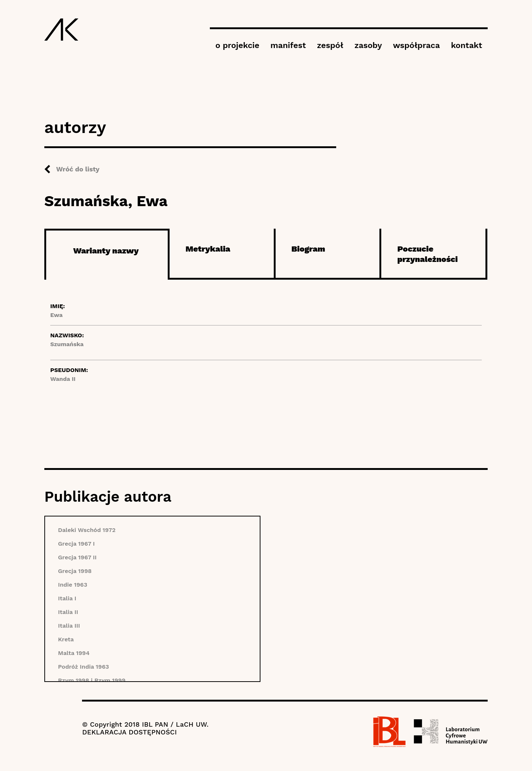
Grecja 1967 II (77, 557)
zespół (330, 45)
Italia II (68, 612)
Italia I (67, 598)
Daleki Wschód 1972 (87, 530)
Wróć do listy (78, 169)
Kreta (66, 639)
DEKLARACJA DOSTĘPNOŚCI (129, 732)
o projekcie (237, 45)
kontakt (467, 45)
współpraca (417, 45)
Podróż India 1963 (83, 667)
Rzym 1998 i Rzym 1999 (92, 680)
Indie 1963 (73, 585)
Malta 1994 (74, 653)
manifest (288, 45)
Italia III (69, 626)
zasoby (368, 45)
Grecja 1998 (75, 571)
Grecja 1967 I (76, 544)
